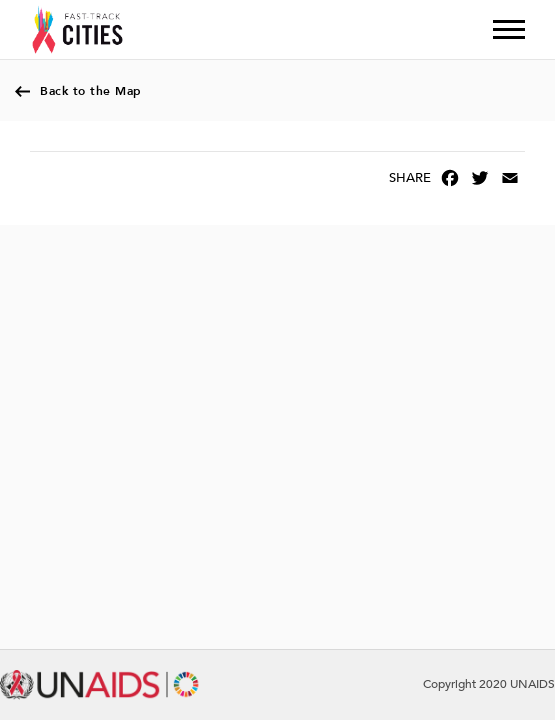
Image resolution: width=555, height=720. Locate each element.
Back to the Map (91, 91)
